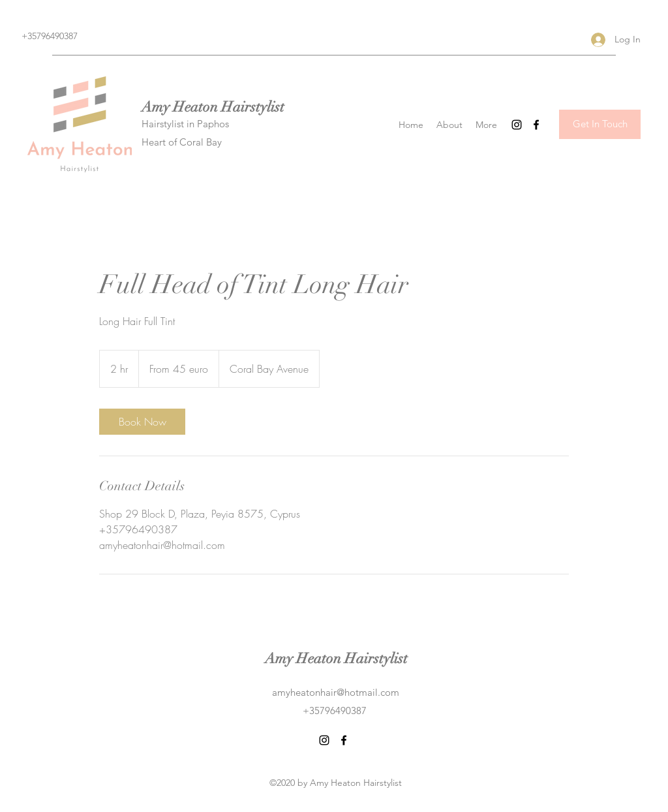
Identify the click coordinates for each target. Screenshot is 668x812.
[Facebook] (536, 125)
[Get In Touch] (600, 124)
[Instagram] (517, 125)
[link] (142, 422)
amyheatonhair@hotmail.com (336, 692)
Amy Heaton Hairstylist (213, 107)
